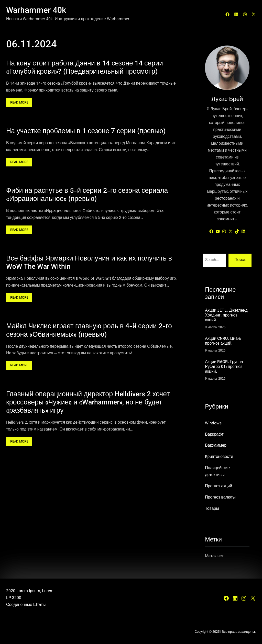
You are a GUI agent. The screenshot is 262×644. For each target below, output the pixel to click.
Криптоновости (219, 457)
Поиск (240, 260)
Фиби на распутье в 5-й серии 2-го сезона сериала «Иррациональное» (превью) (87, 196)
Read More (21, 103)
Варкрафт (214, 435)
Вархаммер (216, 446)
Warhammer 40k (36, 11)
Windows (213, 423)
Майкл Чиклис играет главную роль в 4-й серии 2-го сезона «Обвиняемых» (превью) (89, 331)
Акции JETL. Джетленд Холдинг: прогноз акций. (226, 316)
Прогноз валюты (220, 498)
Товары (212, 509)
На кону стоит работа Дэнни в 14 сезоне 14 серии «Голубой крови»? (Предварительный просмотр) (85, 68)
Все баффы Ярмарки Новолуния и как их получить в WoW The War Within (89, 263)
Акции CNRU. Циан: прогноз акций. (223, 341)
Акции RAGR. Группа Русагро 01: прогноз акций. (224, 367)
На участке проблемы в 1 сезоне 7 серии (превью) (86, 132)
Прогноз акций (219, 486)
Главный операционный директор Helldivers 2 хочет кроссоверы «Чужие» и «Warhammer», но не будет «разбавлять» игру (88, 403)
